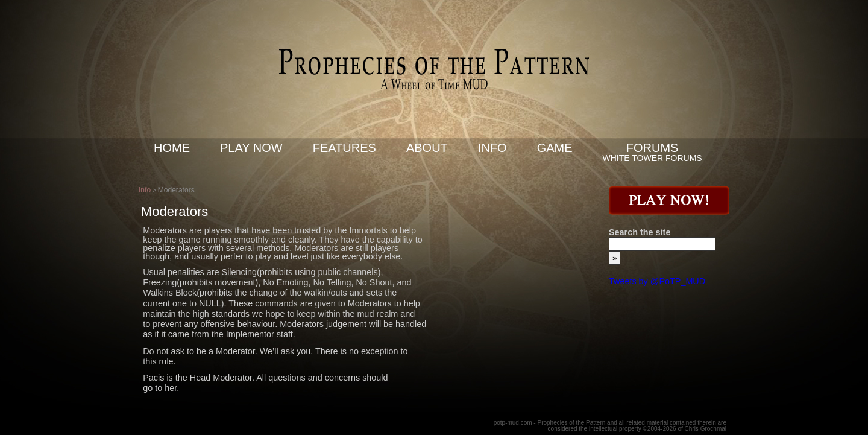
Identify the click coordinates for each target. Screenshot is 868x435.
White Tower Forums (653, 158)
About (427, 148)
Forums (653, 148)
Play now (251, 148)
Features (344, 148)
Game (555, 148)
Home (172, 148)
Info (492, 148)
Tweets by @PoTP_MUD (657, 281)
